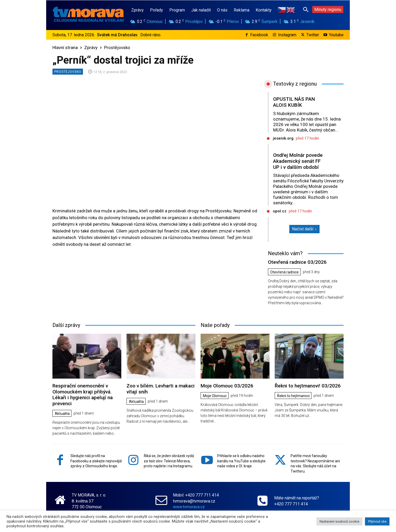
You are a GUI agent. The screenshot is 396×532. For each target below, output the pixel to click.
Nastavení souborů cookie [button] (339, 521)
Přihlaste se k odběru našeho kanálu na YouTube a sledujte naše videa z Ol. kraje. (241, 461)
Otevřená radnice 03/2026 (297, 262)
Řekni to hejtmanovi (293, 396)
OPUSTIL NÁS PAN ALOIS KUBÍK (294, 102)
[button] (306, 9)
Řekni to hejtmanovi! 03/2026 (308, 386)
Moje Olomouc (215, 396)
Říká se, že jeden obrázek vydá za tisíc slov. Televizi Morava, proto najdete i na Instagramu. (169, 461)
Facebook (259, 35)
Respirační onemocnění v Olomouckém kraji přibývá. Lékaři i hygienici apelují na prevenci (83, 395)
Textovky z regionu (295, 84)
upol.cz (280, 211)
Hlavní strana (65, 47)
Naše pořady (215, 325)
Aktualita (62, 414)
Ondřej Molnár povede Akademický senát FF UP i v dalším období (298, 161)
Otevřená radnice (284, 272)
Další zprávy (66, 325)
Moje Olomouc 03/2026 (227, 386)
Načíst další (304, 229)
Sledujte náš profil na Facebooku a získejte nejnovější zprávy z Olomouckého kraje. (96, 461)
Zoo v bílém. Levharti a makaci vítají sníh (161, 389)
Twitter (313, 35)
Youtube (336, 35)
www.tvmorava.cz (189, 507)
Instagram (287, 35)
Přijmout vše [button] (377, 521)
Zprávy (91, 47)
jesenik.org (283, 138)
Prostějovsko (117, 47)
